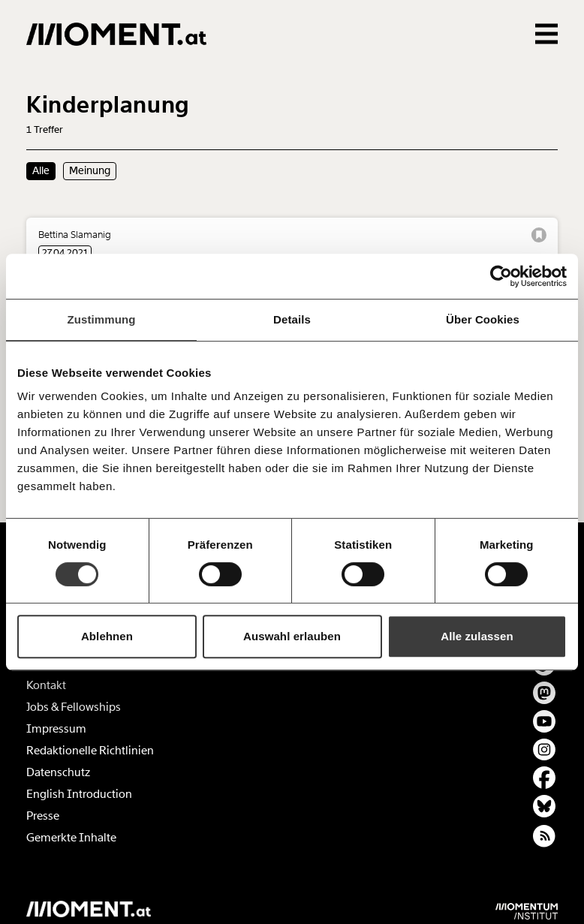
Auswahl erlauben (292, 636)
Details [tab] (292, 319)
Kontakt (46, 685)
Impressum (56, 729)
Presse (43, 816)
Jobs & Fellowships (74, 707)
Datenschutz (58, 772)
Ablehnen (107, 636)
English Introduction (79, 794)
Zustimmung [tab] (102, 319)
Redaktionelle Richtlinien (90, 751)
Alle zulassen (477, 636)
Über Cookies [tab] (483, 319)
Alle (41, 170)
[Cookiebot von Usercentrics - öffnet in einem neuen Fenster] (501, 276)
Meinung (90, 170)
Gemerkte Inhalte (71, 838)
